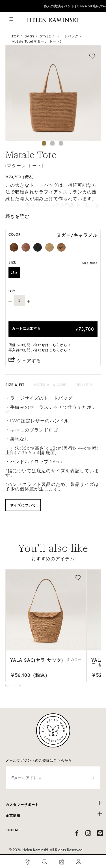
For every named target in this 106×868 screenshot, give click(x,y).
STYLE (45, 36)
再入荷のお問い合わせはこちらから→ (40, 350)
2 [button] (52, 143)
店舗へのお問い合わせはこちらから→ (40, 345)
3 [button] (61, 143)
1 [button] (44, 143)
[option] (53, 93)
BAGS (30, 36)
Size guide (90, 263)
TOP (15, 36)
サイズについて (23, 505)
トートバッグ (68, 36)
